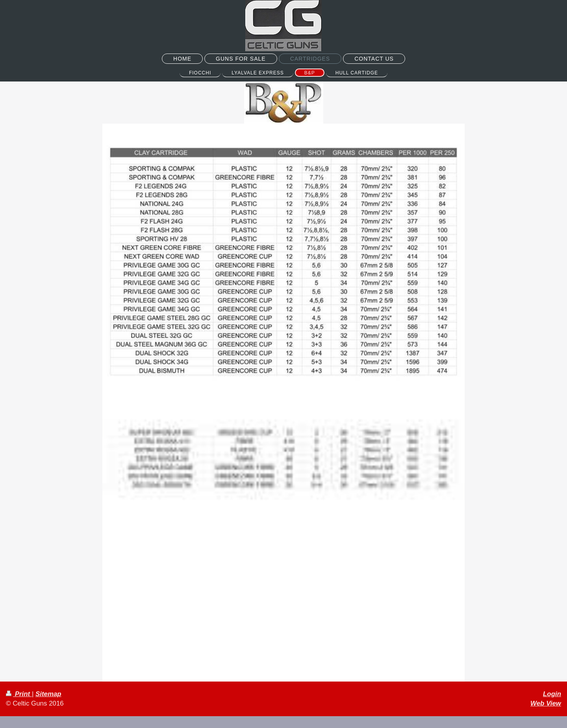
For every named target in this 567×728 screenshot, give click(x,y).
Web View (546, 703)
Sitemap (48, 694)
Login (552, 694)
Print (19, 694)
